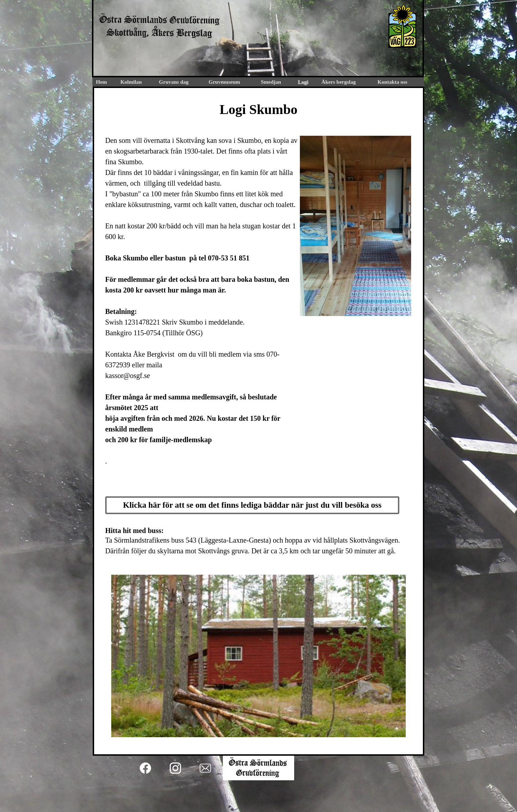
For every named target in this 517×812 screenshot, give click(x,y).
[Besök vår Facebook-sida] (145, 768)
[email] (205, 768)
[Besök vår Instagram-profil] (175, 768)
